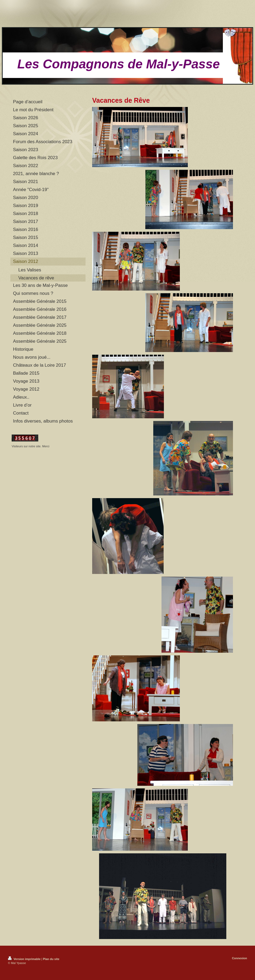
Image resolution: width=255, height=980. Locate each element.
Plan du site (51, 959)
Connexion (239, 958)
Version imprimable (25, 959)
